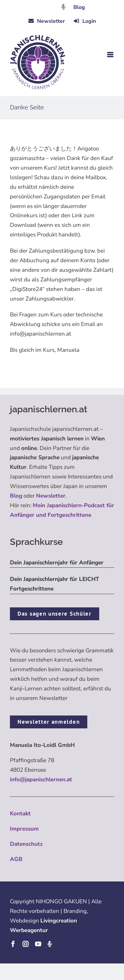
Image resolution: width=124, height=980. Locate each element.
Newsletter (51, 496)
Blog (79, 7)
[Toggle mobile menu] (111, 55)
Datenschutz (26, 844)
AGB (16, 859)
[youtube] (38, 944)
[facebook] (13, 944)
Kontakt (20, 814)
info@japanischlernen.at (41, 779)
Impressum (24, 829)
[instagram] (25, 944)
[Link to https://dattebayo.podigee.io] (63, 7)
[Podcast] (50, 944)
